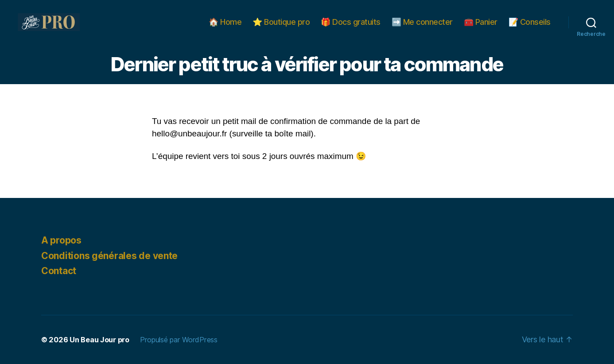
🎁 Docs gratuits (351, 22)
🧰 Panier (481, 22)
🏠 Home (225, 22)
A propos (61, 240)
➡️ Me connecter (422, 22)
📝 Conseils (530, 22)
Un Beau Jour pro (99, 340)
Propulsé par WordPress (179, 340)
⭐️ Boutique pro (281, 22)
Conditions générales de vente (109, 256)
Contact (59, 271)
